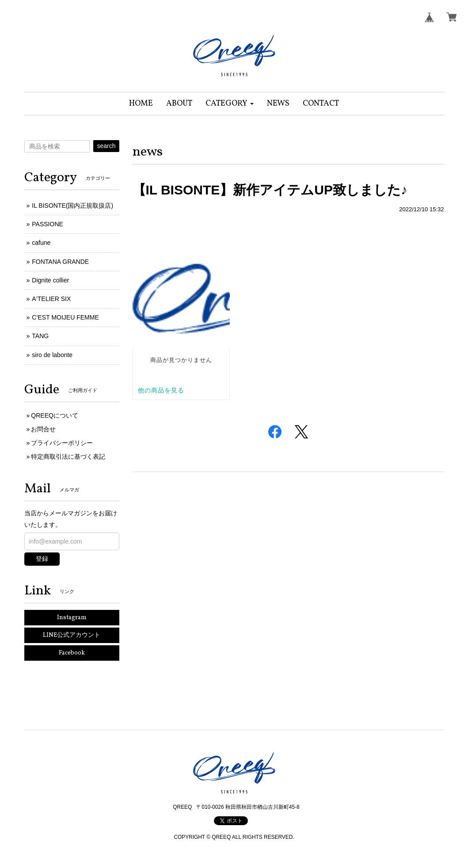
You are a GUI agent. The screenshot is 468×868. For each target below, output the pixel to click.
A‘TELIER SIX (51, 299)
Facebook (72, 653)
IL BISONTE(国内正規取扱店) (72, 206)
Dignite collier (50, 280)
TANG (40, 336)
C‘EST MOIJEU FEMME (65, 317)
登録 (42, 559)
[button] (230, 104)
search (106, 146)
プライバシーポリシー (62, 443)
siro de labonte (52, 355)
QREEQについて (55, 415)
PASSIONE (48, 224)
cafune (41, 243)
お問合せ (43, 429)
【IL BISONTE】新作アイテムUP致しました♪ (270, 190)
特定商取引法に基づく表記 (68, 457)
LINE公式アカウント (72, 635)
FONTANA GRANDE (60, 262)
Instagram (72, 618)
